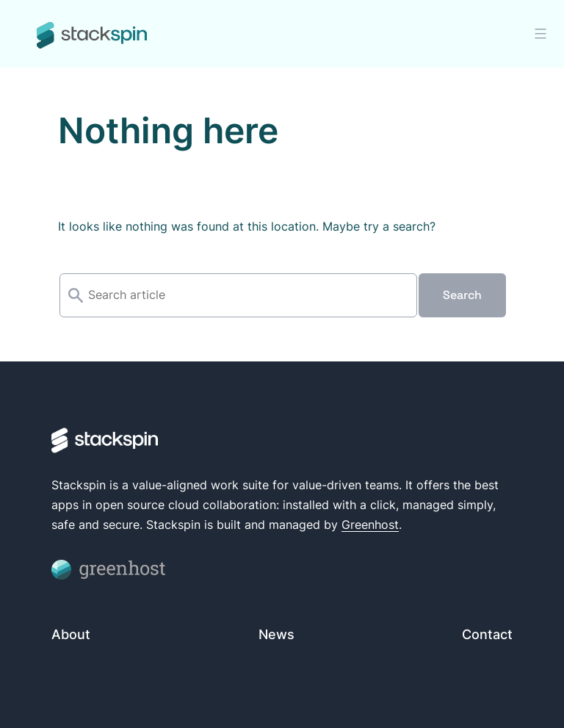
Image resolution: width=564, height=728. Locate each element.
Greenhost (370, 525)
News (276, 634)
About (71, 634)
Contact (487, 634)
